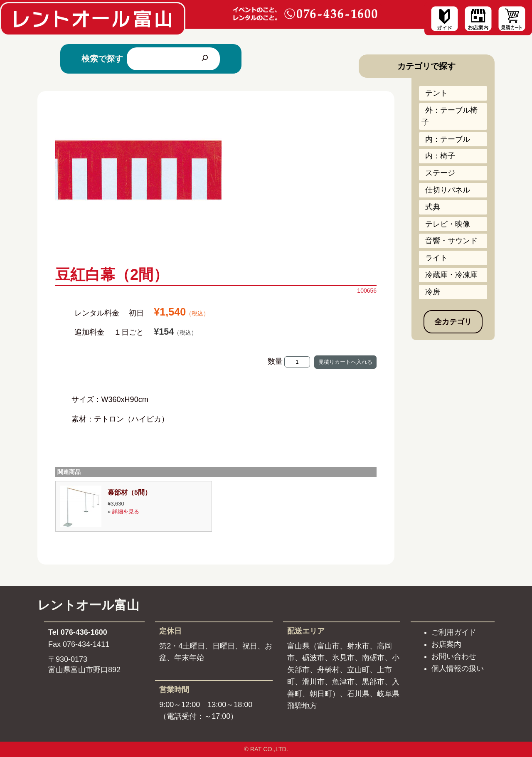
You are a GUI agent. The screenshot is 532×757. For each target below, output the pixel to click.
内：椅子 (440, 156)
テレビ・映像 (448, 224)
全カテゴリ (453, 322)
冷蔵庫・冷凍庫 (451, 275)
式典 (433, 207)
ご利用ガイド (454, 632)
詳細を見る (126, 512)
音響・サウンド (451, 241)
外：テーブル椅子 (449, 116)
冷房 (433, 292)
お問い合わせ (454, 656)
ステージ (440, 173)
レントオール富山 (88, 605)
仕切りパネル (448, 190)
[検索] (205, 59)
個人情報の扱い (458, 668)
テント (436, 93)
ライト (436, 258)
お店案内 (446, 644)
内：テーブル (448, 139)
